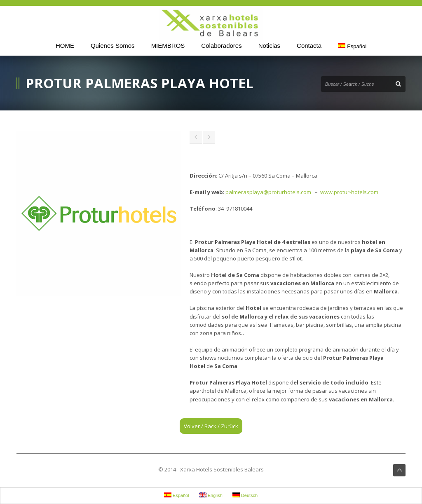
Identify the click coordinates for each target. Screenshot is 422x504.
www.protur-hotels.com (349, 192)
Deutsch (245, 495)
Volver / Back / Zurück (211, 426)
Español (352, 46)
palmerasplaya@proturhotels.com (268, 192)
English (211, 495)
